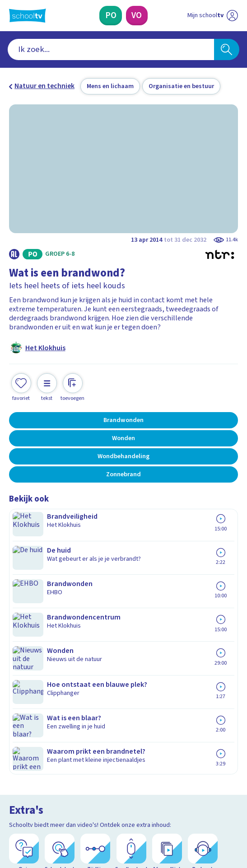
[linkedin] (53, 830)
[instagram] (33, 830)
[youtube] (73, 830)
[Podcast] (203, 572)
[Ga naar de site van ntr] (227, 849)
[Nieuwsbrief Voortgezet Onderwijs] (169, 763)
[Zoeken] (227, 49)
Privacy (23, 699)
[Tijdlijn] (95, 572)
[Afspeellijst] (167, 572)
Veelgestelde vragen (49, 675)
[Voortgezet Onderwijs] (137, 16)
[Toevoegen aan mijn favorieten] (21, 386)
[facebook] (14, 830)
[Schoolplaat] (60, 572)
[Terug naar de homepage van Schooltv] (28, 16)
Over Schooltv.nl (40, 687)
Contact (24, 662)
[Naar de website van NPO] (204, 849)
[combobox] (111, 49)
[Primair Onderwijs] (111, 16)
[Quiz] (24, 572)
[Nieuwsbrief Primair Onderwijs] (78, 763)
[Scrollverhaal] (131, 572)
